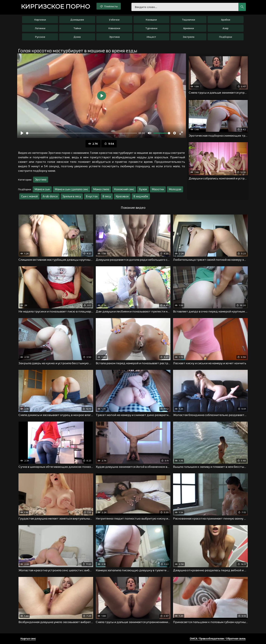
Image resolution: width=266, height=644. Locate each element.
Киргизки (40, 20)
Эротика (114, 37)
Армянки (189, 28)
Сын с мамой (29, 196)
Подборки (226, 37)
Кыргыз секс (28, 639)
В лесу (107, 196)
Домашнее (77, 20)
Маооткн (158, 189)
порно (55, 7)
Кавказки (114, 28)
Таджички (188, 20)
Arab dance (50, 196)
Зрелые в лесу (72, 196)
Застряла (189, 37)
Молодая (175, 189)
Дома (77, 37)
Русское (40, 37)
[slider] (82, 133)
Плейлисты (109, 6)
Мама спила (101, 189)
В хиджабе (141, 196)
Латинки (40, 28)
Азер (225, 28)
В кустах (92, 196)
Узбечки (114, 20)
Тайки (77, 28)
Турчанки (151, 28)
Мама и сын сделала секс (71, 189)
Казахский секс (124, 189)
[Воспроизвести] (22, 133)
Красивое (122, 196)
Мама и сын (42, 189)
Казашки (151, 20)
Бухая (143, 189)
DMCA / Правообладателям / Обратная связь (218, 639)
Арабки (226, 20)
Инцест (151, 37)
